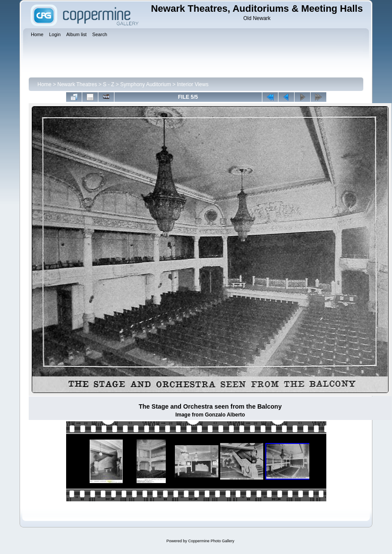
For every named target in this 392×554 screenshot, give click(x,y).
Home (44, 84)
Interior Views (193, 84)
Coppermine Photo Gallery (211, 541)
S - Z (109, 84)
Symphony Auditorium (146, 84)
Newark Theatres (77, 84)
